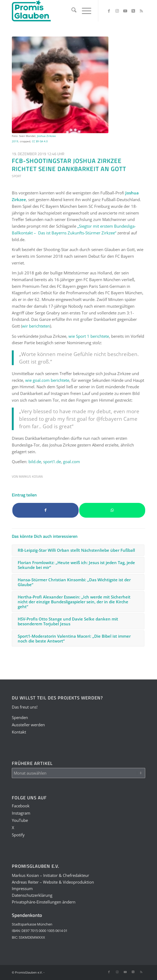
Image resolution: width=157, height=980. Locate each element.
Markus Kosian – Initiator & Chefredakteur (50, 875)
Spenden (20, 717)
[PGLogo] (65, 11)
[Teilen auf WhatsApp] (112, 510)
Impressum (22, 888)
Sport (17, 176)
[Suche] (71, 11)
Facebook (21, 806)
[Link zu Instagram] (117, 11)
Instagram (21, 813)
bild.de (35, 462)
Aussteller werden (28, 725)
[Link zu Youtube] (125, 11)
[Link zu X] (133, 11)
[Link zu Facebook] (109, 11)
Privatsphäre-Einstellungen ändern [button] (44, 902)
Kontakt (19, 732)
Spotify (18, 835)
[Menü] (84, 11)
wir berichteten (36, 326)
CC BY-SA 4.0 (40, 141)
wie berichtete (89, 336)
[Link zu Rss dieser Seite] (141, 11)
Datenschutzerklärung (32, 895)
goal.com (72, 462)
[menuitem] (71, 11)
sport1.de (52, 462)
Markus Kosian (31, 476)
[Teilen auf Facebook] (45, 510)
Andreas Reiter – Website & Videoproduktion (53, 882)
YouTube (20, 820)
